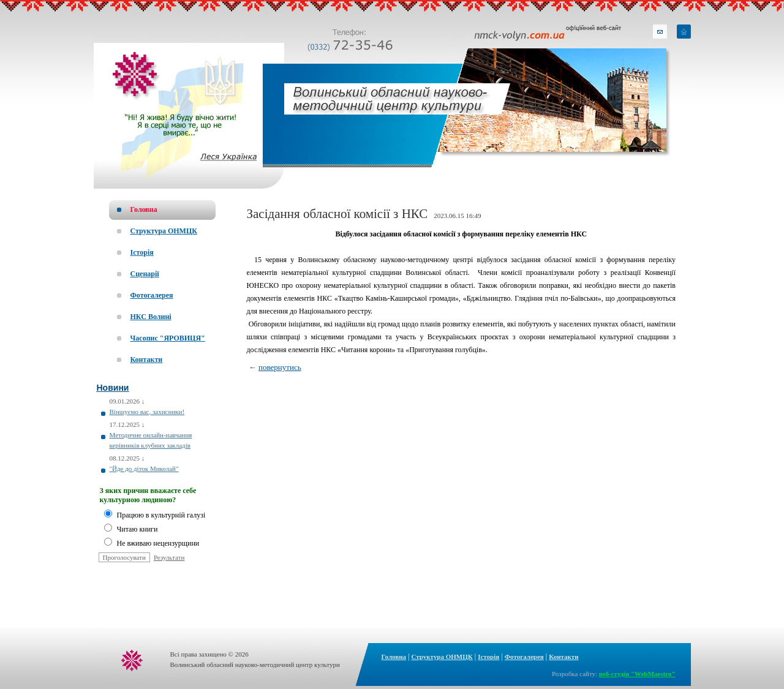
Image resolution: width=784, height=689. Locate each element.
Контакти (563, 657)
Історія (488, 657)
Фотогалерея (524, 657)
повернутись (280, 367)
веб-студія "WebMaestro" (637, 674)
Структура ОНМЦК (442, 657)
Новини (113, 388)
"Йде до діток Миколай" (144, 469)
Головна (394, 657)
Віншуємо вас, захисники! (147, 412)
